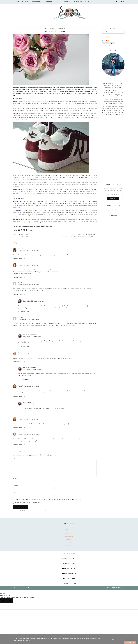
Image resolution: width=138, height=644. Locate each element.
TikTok (69, 564)
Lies (19, 264)
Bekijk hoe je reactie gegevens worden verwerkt (60, 511)
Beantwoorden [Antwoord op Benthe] (20, 362)
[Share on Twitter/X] (24, 230)
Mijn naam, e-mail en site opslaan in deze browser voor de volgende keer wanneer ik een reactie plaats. (48, 499)
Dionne (20, 249)
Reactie (15, 458)
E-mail (15, 486)
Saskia (20, 433)
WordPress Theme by (116, 588)
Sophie (20, 385)
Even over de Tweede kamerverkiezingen (79, 236)
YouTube (69, 578)
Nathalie (21, 418)
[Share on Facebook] (22, 230)
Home (17, 2)
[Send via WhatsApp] (31, 230)
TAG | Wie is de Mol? (21, 236)
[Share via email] (19, 230)
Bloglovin (69, 583)
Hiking (58, 2)
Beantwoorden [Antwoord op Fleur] (20, 294)
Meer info (28, 640)
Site (14, 493)
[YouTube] (117, 2)
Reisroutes (69, 539)
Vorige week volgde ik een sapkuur (35, 102)
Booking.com (113, 210)
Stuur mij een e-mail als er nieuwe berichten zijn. (27, 503)
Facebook (69, 569)
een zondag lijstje (89, 90)
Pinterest (69, 573)
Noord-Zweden (69, 533)
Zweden (25, 2)
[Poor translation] (9, 601)
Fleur (20, 283)
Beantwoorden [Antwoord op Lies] (20, 277)
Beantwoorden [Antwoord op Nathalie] (20, 428)
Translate (111, 45)
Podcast (67, 2)
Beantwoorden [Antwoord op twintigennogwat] (25, 312)
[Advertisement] (113, 152)
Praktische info (69, 536)
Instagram (69, 559)
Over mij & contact (82, 2)
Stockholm (69, 545)
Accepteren (116, 639)
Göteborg (48, 2)
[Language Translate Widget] (109, 43)
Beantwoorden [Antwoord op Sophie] (20, 397)
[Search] (124, 2)
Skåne (69, 542)
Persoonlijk (61, 28)
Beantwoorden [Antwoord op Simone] (20, 329)
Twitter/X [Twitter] (69, 554)
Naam (15, 479)
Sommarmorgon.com (25, 588)
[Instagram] (114, 2)
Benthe (20, 352)
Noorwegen (36, 2)
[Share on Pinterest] (27, 230)
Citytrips (69, 527)
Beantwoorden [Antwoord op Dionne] (20, 259)
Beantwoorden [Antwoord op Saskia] (20, 444)
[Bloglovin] (119, 2)
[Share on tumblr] (29, 230)
